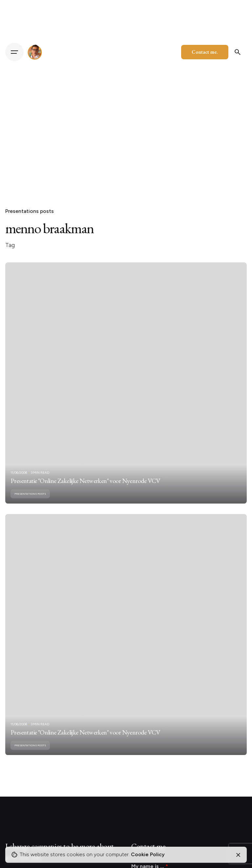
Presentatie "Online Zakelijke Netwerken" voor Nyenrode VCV (85, 487)
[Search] (238, 52)
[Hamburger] (14, 52)
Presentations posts (30, 211)
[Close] (238, 855)
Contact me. (205, 52)
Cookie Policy (148, 854)
